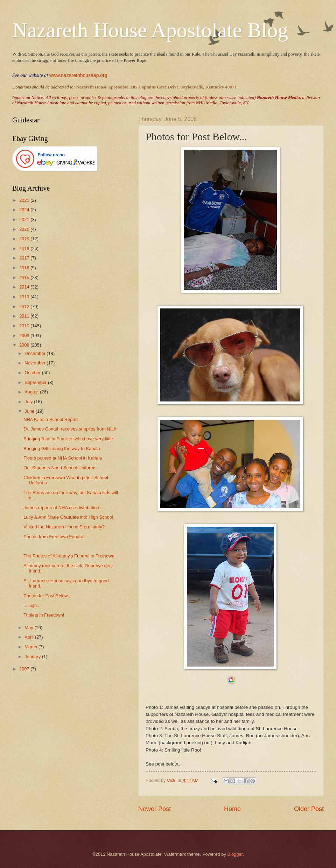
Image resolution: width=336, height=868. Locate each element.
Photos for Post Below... (47, 596)
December (36, 353)
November (36, 363)
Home (232, 809)
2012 (25, 307)
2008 (25, 345)
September (36, 382)
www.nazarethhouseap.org (78, 75)
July (29, 402)
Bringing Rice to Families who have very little (68, 439)
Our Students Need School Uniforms (60, 468)
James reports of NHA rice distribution (61, 508)
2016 (25, 268)
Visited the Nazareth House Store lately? (64, 527)
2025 (25, 200)
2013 (25, 297)
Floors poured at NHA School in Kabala (63, 458)
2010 (25, 326)
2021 (25, 219)
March (31, 647)
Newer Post (155, 809)
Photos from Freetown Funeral (54, 537)
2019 (25, 239)
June (30, 411)
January (33, 657)
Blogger (235, 854)
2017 (25, 258)
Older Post (309, 809)
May (29, 628)
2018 (25, 248)
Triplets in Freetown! (44, 615)
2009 (25, 336)
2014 (25, 287)
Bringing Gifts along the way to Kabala (62, 449)
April (30, 637)
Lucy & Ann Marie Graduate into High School (68, 517)
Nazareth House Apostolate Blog (150, 30)
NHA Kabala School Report (51, 419)
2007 (25, 669)
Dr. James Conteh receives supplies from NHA (70, 429)
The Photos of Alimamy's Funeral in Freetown (69, 556)
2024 (25, 210)
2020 (25, 229)
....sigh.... (33, 606)
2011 (25, 316)
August (32, 392)
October (33, 373)
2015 (25, 278)
